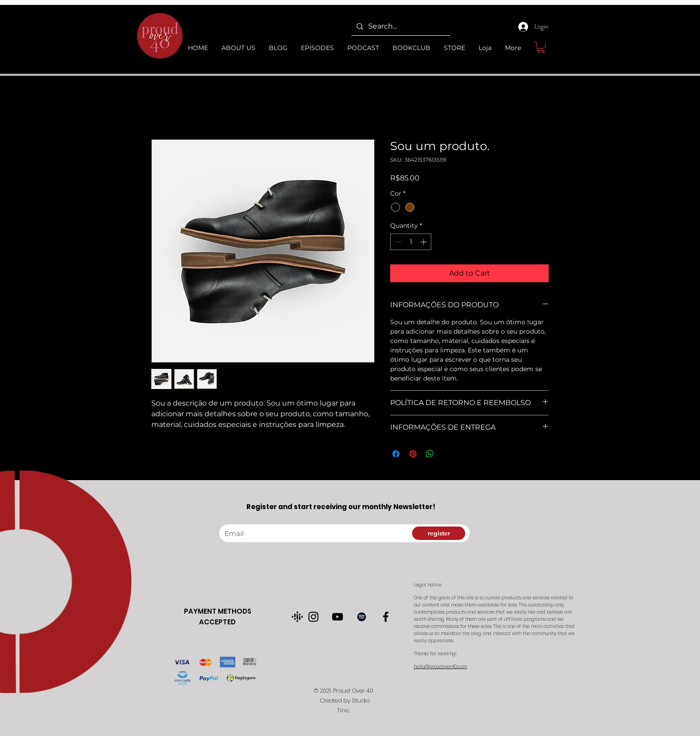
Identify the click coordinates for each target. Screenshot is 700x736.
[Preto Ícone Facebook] (386, 617)
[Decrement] (397, 242)
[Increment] (424, 242)
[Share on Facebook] (396, 454)
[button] (541, 47)
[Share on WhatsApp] (430, 454)
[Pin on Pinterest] (413, 454)
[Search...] (400, 26)
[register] (439, 533)
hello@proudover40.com (440, 667)
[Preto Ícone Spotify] (362, 617)
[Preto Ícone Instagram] (313, 617)
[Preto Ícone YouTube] (337, 617)
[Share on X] (447, 454)
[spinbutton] (411, 242)
